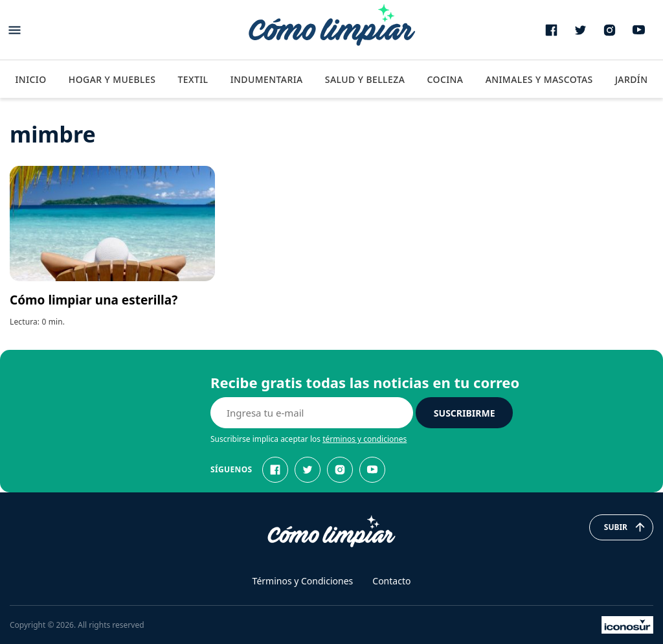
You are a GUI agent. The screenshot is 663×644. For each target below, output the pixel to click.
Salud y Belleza (365, 79)
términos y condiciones (365, 439)
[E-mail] (312, 413)
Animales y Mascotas (539, 79)
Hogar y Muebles (112, 79)
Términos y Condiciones (303, 581)
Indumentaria (267, 79)
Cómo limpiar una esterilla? (94, 300)
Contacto (391, 581)
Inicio (30, 79)
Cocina (445, 79)
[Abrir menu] (15, 30)
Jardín (632, 79)
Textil (193, 79)
